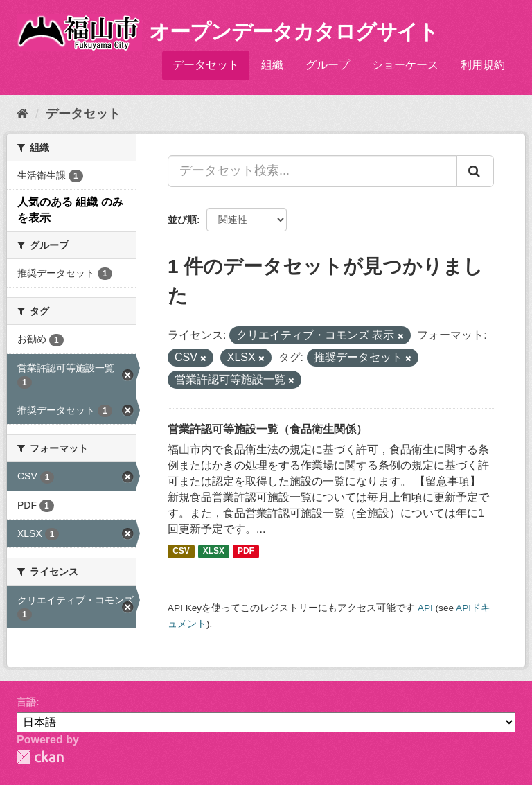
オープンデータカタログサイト (294, 32)
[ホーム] (23, 114)
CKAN (40, 757)
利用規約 (483, 65)
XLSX (214, 551)
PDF (246, 551)
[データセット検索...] (312, 171)
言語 (26, 702)
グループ (328, 65)
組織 (272, 65)
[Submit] (475, 171)
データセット (206, 65)
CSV (181, 551)
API (425, 608)
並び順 (182, 220)
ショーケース (405, 65)
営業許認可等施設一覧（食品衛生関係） (267, 429)
